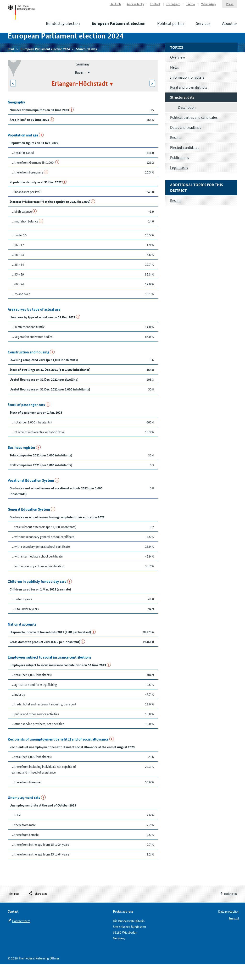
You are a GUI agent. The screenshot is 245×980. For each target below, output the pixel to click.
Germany (83, 80)
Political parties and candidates (194, 133)
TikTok (191, 6)
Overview (178, 73)
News (174, 83)
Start (25, 16)
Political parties (171, 29)
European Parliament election (119, 29)
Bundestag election (63, 29)
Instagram (173, 6)
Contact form (21, 937)
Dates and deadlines (186, 143)
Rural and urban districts (189, 103)
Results (176, 153)
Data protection (229, 927)
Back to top (231, 909)
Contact (155, 6)
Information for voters (187, 93)
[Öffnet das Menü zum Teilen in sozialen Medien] (38, 910)
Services (203, 29)
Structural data (86, 64)
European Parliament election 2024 (45, 64)
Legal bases (179, 183)
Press (230, 6)
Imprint (234, 934)
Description (187, 123)
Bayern (80, 88)
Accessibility (135, 6)
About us (230, 29)
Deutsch (115, 6)
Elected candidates (185, 163)
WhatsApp (208, 6)
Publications (179, 173)
